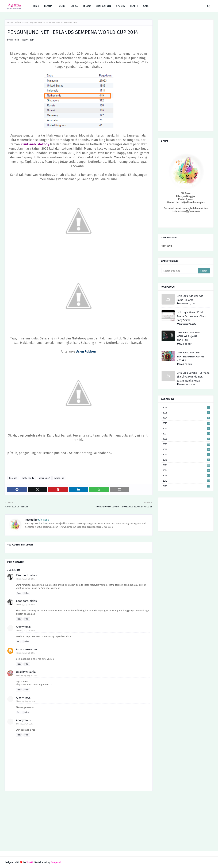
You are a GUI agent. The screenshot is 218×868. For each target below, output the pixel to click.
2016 (186, 460)
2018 (186, 449)
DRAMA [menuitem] (87, 6)
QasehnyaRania (26, 672)
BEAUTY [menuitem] (48, 6)
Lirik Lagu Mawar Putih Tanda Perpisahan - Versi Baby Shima (191, 316)
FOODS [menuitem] (62, 6)
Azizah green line (27, 649)
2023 (186, 423)
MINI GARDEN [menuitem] (104, 6)
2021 (186, 434)
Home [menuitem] (36, 6)
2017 (186, 455)
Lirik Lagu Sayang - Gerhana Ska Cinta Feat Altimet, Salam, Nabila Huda (193, 377)
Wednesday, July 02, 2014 (27, 675)
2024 (186, 418)
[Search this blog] (180, 271)
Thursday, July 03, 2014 (26, 701)
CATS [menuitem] (146, 6)
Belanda (19, 23)
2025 (186, 413)
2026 (186, 407)
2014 (186, 470)
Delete (27, 593)
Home (10, 23)
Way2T (30, 862)
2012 (186, 481)
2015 (186, 465)
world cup (59, 478)
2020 (186, 439)
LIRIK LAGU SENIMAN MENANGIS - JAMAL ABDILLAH (189, 336)
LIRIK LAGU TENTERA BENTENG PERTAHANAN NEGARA (190, 356)
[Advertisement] (79, 821)
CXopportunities (26, 575)
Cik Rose (14, 40)
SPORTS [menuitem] (120, 6)
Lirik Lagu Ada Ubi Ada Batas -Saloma (190, 298)
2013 (186, 476)
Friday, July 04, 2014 (25, 724)
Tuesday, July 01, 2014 (25, 579)
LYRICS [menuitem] (74, 6)
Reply (19, 593)
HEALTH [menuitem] (134, 6)
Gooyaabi (56, 862)
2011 (186, 486)
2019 (186, 444)
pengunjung (44, 478)
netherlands (28, 478)
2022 (186, 428)
